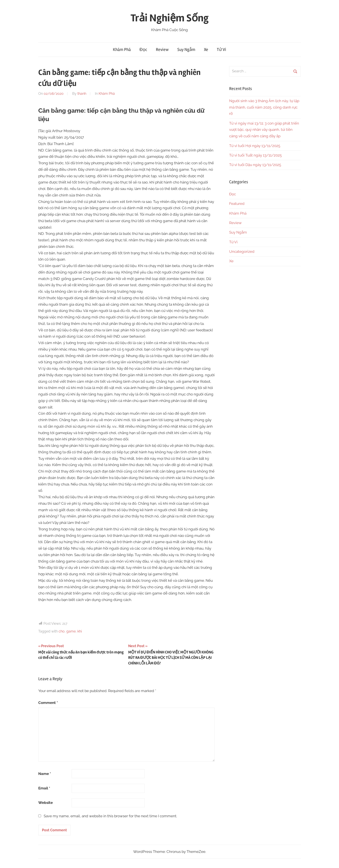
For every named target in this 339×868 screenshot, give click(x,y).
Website (46, 803)
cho (62, 631)
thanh (82, 94)
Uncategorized (242, 251)
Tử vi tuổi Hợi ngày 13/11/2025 (255, 146)
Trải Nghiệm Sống (170, 18)
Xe (206, 50)
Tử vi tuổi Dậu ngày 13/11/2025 (255, 165)
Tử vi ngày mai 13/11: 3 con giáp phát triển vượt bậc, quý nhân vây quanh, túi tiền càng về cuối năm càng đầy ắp (264, 130)
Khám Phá (122, 50)
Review (162, 50)
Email (44, 788)
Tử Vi (221, 50)
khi (80, 631)
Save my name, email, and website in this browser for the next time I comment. (110, 816)
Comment (48, 703)
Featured (237, 204)
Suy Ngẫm (186, 50)
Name (45, 774)
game (71, 631)
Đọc (143, 50)
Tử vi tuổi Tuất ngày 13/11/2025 (255, 155)
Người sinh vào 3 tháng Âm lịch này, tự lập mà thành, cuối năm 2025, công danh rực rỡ (264, 107)
